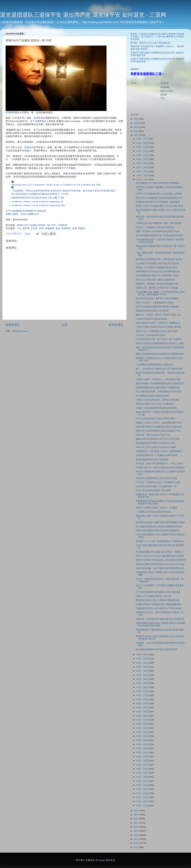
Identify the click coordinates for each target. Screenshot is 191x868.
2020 (136, 811)
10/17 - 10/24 (143, 167)
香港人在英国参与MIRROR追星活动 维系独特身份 (160, 354)
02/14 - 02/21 (143, 781)
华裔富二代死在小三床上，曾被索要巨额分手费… (160, 423)
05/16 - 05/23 (143, 728)
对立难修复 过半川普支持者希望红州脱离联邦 (158, 183)
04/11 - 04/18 (143, 748)
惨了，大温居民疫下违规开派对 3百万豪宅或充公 (159, 369)
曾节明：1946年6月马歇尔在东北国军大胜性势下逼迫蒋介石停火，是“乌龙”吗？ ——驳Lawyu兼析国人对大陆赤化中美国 (157, 36)
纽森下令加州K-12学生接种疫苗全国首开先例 (158, 231)
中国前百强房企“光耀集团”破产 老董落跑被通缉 (158, 604)
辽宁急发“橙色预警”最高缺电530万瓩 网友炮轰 (158, 592)
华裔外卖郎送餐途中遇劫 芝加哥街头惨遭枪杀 (158, 531)
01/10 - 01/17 (143, 801)
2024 (136, 127)
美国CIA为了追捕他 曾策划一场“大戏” (37, 225)
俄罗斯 (21, 118)
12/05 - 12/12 (143, 139)
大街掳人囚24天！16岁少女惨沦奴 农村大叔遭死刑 (160, 468)
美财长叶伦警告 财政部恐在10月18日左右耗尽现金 (160, 564)
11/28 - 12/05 (143, 143)
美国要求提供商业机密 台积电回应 (152, 311)
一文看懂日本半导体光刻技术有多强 (153, 512)
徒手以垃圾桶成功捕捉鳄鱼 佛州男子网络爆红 (158, 307)
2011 (136, 847)
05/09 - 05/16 (143, 732)
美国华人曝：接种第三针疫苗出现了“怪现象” (157, 288)
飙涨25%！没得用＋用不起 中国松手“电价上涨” (158, 315)
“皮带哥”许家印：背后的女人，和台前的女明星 (158, 379)
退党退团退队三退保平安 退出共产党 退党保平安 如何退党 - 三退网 (83, 15)
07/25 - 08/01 (143, 687)
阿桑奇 (25, 112)
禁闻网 (164, 95)
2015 (136, 831)
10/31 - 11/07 (143, 159)
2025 (136, 123)
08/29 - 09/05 (143, 667)
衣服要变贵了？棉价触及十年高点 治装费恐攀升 (159, 451)
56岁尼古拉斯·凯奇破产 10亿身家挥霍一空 (156, 486)
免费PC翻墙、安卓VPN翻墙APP (22, 214)
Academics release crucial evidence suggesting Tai (37, 202)
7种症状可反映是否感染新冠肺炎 (152, 319)
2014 (136, 835)
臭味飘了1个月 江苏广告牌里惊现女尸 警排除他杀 (160, 541)
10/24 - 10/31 (143, 163)
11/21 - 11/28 (143, 147)
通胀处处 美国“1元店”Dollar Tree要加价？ (155, 404)
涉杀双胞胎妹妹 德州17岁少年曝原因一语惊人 (158, 276)
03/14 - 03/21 (143, 765)
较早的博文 (116, 325)
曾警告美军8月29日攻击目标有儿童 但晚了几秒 (38, 198)
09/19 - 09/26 (143, 655)
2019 (136, 815)
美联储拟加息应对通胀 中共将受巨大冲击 (156, 443)
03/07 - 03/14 (143, 769)
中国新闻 (63, 225)
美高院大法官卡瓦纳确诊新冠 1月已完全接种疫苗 (159, 206)
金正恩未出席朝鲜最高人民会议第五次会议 (156, 478)
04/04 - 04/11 (143, 752)
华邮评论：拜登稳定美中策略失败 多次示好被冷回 (160, 619)
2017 (136, 823)
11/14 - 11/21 (143, 151)
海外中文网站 (167, 91)
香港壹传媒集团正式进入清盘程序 (152, 459)
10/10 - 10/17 (143, 171)
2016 (136, 827)
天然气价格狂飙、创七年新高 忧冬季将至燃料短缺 (160, 568)
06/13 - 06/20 (143, 712)
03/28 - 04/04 (143, 757)
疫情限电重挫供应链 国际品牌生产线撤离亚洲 (158, 388)
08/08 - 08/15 (143, 679)
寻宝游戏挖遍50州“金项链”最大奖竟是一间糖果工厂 (160, 552)
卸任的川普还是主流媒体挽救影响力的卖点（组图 (160, 343)
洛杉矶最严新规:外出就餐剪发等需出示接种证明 (159, 427)
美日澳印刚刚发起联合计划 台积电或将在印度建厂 (160, 235)
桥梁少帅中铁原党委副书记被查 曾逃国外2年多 (158, 431)
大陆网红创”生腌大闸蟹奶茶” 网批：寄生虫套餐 (158, 223)
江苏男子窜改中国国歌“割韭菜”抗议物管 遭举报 (158, 327)
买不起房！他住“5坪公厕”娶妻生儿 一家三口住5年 (160, 464)
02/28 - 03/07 (143, 773)
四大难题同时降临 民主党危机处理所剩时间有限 (159, 527)
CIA (92, 118)
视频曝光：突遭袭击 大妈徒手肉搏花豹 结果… (158, 284)
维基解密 (10, 112)
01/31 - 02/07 (143, 789)
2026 (136, 119)
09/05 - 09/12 (143, 663)
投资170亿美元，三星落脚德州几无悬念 (155, 303)
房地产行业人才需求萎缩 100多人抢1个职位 (157, 331)
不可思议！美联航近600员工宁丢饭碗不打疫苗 (158, 482)
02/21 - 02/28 (143, 777)
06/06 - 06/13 (143, 716)
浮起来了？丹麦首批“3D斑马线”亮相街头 (155, 227)
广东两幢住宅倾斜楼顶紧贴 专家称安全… (156, 365)
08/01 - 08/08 (143, 683)
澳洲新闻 (165, 87)
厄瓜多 (81, 147)
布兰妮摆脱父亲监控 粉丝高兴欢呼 (152, 396)
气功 (163, 98)
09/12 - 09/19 (143, 659)
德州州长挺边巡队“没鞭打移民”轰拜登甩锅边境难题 (160, 522)
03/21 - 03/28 (143, 761)
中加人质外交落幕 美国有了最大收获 (153, 490)
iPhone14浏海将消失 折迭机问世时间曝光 (156, 419)
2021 (136, 135)
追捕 (37, 121)
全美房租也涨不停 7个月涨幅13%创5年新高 (157, 455)
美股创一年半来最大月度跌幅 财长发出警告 (157, 268)
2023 (136, 131)
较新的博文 (13, 325)
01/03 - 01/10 (143, 805)
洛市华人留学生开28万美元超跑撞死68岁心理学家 (160, 556)
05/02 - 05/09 (143, 736)
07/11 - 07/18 (143, 695)
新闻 (71, 174)
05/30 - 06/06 (143, 720)
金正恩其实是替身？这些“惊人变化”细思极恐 (157, 299)
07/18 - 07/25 (143, 691)
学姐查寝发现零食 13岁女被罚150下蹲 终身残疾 (159, 608)
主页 (64, 325)
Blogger (102, 860)
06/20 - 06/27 (143, 708)
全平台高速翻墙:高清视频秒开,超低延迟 (26, 211)
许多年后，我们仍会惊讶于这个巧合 (153, 435)
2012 (136, 843)
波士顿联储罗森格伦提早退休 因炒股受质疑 (157, 649)
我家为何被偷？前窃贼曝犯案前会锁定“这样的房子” (160, 384)
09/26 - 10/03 (143, 180)
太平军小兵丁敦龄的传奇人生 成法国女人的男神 (159, 194)
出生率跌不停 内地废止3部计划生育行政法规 (157, 263)
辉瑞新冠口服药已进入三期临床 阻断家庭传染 (158, 600)
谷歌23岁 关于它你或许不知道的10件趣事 (156, 447)
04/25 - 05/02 (143, 740)
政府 (41, 136)
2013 (136, 839)
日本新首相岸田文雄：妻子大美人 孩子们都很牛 (159, 339)
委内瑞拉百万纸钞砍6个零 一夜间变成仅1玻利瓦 (159, 259)
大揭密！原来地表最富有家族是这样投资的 (156, 408)
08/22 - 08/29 (143, 671)
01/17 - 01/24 (143, 797)
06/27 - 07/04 (143, 704)
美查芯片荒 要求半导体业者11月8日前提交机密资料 (161, 560)
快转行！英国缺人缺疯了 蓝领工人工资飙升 (157, 508)
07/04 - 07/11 (143, 699)
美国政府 (29, 147)
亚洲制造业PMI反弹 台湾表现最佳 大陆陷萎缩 (158, 202)
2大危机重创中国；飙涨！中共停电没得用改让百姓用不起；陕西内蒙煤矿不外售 (160, 293)
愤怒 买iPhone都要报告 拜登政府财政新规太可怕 (159, 198)
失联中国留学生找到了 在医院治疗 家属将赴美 (158, 323)
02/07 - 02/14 (143, 785)
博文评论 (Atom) (20, 331)
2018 (136, 819)
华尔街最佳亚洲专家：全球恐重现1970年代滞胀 (159, 392)
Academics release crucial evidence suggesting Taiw (38, 205)
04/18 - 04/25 (143, 744)
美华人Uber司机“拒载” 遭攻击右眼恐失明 (155, 280)
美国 (36, 118)
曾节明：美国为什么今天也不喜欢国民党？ (151, 43)
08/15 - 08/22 (143, 675)
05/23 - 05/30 (143, 724)
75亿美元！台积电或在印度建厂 (151, 335)
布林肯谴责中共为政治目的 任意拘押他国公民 (158, 272)
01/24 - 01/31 (143, 793)
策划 (41, 228)
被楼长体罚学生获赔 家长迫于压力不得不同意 (158, 439)
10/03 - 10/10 (143, 175)
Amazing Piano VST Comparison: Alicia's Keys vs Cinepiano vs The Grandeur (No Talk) (56, 185)
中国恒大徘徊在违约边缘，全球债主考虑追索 (157, 400)
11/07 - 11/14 (143, 155)
